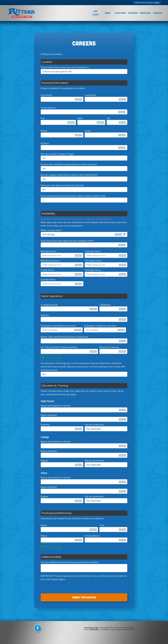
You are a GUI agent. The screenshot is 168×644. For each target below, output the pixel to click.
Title (102, 525)
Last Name (90, 95)
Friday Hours (48, 270)
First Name (46, 95)
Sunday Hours (48, 279)
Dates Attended (49, 415)
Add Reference (51, 546)
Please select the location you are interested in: (65, 67)
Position (45, 143)
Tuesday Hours (93, 251)
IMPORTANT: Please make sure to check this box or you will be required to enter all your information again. (84, 578)
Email (88, 131)
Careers (158, 13)
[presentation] (61, 586)
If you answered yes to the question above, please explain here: (73, 196)
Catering (133, 13)
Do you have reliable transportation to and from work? (69, 164)
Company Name (49, 305)
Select (157, 2)
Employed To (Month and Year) (100, 326)
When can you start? (51, 230)
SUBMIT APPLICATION (84, 597)
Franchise (145, 13)
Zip (108, 118)
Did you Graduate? (94, 425)
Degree (44, 460)
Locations (120, 13)
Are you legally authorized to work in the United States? (69, 175)
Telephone (105, 305)
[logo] (22, 13)
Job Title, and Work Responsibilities (59, 347)
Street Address (48, 108)
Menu (108, 13)
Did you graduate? (94, 460)
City (43, 118)
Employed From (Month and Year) (58, 326)
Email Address (92, 536)
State (80, 118)
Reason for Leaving (109, 347)
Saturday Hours (93, 270)
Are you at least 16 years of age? (57, 154)
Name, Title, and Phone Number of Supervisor (65, 337)
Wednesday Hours (50, 261)
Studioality (94, 630)
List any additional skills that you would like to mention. (70, 562)
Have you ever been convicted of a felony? (62, 185)
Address (45, 315)
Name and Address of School (56, 406)
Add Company (51, 358)
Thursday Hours (93, 261)
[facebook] (38, 629)
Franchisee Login (91, 628)
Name (44, 525)
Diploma (45, 425)
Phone (44, 131)
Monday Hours (48, 251)
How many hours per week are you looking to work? (67, 241)
